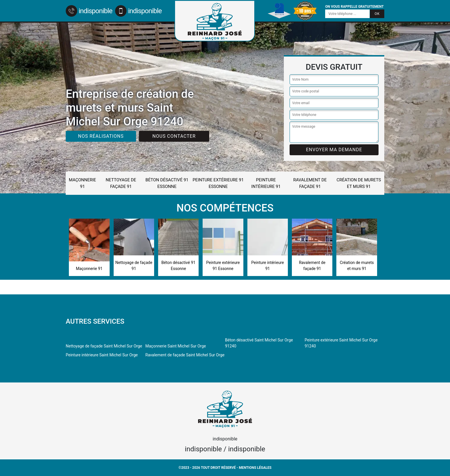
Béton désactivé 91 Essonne (167, 183)
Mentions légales (255, 468)
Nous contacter (174, 136)
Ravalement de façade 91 (310, 183)
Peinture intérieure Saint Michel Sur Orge (102, 355)
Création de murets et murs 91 (359, 183)
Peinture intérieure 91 (266, 183)
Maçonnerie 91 (83, 183)
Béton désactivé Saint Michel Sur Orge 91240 (259, 343)
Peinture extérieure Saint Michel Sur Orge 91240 (341, 343)
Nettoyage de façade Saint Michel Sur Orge (104, 346)
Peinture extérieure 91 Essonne (218, 183)
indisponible (89, 11)
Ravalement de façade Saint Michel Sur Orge (185, 355)
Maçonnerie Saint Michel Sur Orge (176, 346)
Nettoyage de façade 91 (121, 183)
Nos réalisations (101, 136)
